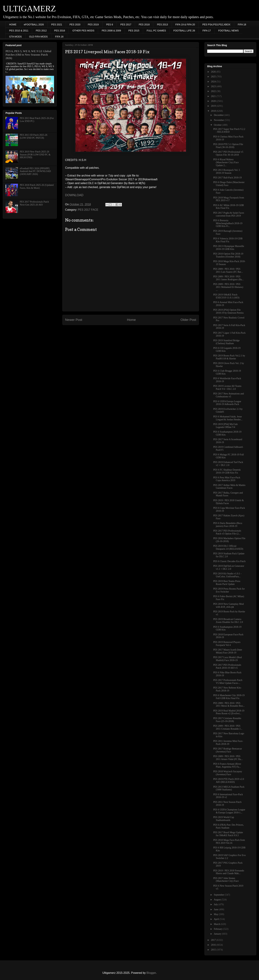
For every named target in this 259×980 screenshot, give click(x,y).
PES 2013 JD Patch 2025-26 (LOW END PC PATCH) (34, 136)
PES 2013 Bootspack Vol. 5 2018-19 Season (227, 171)
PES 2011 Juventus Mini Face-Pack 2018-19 (228, 743)
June (216, 909)
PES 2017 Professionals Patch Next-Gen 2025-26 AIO (34, 203)
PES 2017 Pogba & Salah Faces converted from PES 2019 (229, 214)
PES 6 (110, 25)
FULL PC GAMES (156, 31)
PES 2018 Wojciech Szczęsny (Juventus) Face (228, 773)
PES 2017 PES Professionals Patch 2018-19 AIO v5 (227, 666)
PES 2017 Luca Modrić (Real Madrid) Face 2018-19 (228, 659)
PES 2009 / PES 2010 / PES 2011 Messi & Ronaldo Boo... (229, 705)
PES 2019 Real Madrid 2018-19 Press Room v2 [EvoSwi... (229, 712)
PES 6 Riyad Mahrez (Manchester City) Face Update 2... (226, 162)
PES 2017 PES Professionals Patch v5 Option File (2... (227, 532)
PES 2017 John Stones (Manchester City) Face (226, 880)
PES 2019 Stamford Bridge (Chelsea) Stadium (226, 342)
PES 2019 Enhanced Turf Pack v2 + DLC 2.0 (228, 464)
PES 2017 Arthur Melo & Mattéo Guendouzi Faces (229, 487)
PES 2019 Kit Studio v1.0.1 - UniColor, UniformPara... (227, 575)
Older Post (188, 320)
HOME (13, 25)
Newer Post (74, 320)
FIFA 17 (207, 31)
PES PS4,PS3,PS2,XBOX (216, 25)
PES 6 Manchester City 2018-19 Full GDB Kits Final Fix (229, 697)
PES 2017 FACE (88, 210)
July (216, 904)
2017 (214, 940)
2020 (214, 101)
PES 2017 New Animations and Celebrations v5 (229, 395)
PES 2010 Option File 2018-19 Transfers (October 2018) (228, 255)
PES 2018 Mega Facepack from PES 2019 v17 (229, 199)
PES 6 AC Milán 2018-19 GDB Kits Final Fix (229, 207)
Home (131, 320)
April (217, 919)
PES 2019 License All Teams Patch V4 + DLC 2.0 (227, 388)
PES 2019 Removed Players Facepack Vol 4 (227, 644)
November (219, 120)
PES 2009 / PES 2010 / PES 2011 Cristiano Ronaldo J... (228, 727)
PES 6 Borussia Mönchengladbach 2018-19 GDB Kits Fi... (228, 223)
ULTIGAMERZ (29, 9)
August (218, 900)
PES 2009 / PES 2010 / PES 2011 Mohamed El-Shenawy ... (228, 287)
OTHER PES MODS (83, 31)
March (217, 924)
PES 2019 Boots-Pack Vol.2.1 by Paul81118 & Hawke (229, 357)
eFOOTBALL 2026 (34, 25)
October (218, 125)
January (218, 934)
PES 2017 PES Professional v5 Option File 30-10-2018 (228, 153)
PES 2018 (144, 25)
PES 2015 (134, 31)
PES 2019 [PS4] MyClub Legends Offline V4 (225, 426)
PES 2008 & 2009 (111, 31)
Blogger (151, 973)
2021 (214, 96)
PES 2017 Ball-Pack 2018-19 (227, 178)
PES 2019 (93, 25)
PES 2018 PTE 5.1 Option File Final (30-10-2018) (228, 146)
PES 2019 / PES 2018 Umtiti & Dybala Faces (229, 502)
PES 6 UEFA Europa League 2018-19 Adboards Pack (227, 403)
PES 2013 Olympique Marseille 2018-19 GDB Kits (229, 248)
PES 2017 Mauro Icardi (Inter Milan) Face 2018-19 (228, 651)
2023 (214, 86)
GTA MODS (15, 37)
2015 (214, 950)
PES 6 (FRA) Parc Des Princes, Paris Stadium (229, 826)
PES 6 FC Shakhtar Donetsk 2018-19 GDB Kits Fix (227, 471)
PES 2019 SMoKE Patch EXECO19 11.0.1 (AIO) (226, 296)
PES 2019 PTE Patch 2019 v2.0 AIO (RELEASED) (229, 781)
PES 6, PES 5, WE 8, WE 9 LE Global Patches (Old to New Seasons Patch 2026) (28, 55)
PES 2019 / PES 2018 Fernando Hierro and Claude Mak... (229, 872)
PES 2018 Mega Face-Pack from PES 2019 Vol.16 (229, 842)
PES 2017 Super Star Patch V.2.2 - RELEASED (229, 131)
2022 (214, 91)
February (218, 929)
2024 (214, 82)
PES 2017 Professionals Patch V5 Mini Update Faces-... (228, 682)
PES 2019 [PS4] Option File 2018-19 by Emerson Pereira (228, 311)
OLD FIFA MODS (38, 37)
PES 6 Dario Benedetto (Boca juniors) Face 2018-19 (228, 525)
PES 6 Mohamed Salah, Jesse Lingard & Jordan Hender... (228, 418)
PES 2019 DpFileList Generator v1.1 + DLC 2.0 (229, 567)
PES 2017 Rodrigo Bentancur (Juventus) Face (228, 750)
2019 (214, 106)
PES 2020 (75, 25)
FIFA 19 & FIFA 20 (185, 25)
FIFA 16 (59, 37)
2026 (214, 72)
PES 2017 (126, 25)
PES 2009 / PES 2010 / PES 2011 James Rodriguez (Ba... (228, 278)
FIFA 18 (242, 25)
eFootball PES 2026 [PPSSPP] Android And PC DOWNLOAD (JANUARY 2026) (35, 171)
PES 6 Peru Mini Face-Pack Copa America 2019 (227, 479)
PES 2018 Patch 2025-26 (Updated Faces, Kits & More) (37, 187)
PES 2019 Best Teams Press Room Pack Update (227, 583)
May (216, 914)
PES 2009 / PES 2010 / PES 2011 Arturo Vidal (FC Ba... (228, 758)
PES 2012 (41, 31)
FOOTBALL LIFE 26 (184, 31)
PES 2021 (57, 25)
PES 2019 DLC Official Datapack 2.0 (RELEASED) (228, 547)
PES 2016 (59, 31)
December (219, 115)
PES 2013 (162, 25)
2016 (214, 945)
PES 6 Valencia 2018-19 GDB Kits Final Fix (228, 240)
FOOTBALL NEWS (229, 31)
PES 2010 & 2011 (19, 31)
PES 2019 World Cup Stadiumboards (224, 819)
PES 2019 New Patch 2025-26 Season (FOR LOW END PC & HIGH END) (35, 155)
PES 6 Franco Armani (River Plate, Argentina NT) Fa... (227, 765)
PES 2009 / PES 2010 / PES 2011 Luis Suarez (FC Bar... (228, 270)
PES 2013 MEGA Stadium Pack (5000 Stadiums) (229, 788)
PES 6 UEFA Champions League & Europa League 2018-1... (229, 811)
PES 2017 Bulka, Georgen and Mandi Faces (228, 494)
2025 (214, 77)
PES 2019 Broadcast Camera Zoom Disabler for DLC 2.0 (228, 621)
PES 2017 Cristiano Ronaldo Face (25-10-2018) (227, 720)
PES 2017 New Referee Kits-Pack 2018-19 (227, 689)
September (219, 895)
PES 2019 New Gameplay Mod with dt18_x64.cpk (229, 605)
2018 (214, 111)
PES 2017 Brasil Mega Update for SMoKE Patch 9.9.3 (228, 834)
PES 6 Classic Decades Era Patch (229, 561)
